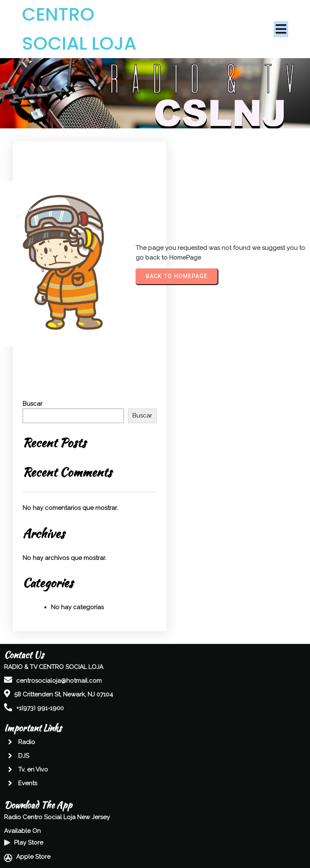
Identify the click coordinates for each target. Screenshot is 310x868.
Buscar (32, 404)
